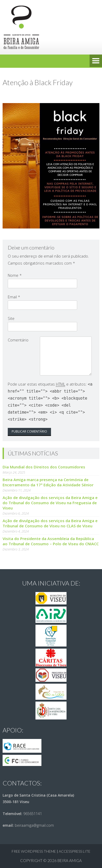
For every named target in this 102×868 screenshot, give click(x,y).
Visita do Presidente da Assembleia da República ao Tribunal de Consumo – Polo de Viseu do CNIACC (51, 541)
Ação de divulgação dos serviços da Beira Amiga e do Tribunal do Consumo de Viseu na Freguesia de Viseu (50, 503)
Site (11, 318)
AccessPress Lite (75, 851)
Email (14, 297)
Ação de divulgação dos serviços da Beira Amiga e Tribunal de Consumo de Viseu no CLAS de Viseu (50, 523)
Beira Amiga (70, 860)
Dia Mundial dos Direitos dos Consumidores (44, 467)
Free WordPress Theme (34, 851)
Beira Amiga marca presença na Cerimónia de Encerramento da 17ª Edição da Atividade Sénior (48, 482)
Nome (15, 275)
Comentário (18, 340)
